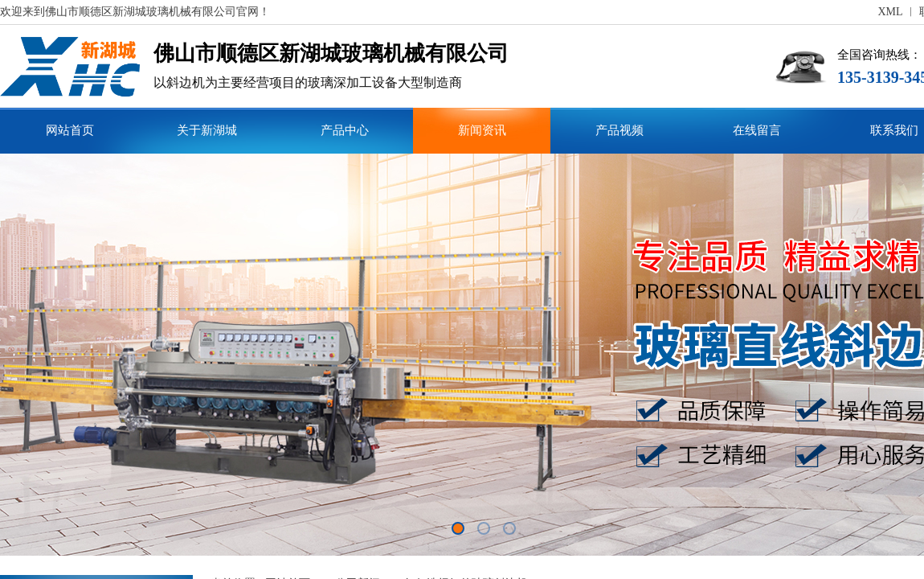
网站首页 (70, 130)
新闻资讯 (482, 130)
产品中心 (345, 130)
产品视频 (619, 130)
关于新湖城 (207, 130)
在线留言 (757, 130)
